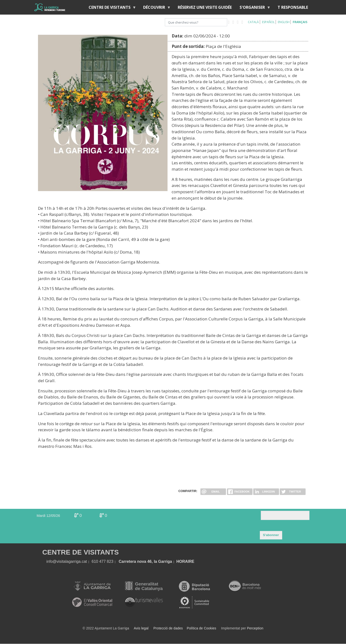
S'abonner (271, 535)
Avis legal (141, 628)
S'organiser (253, 8)
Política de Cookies (201, 628)
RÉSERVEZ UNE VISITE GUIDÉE (205, 7)
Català (253, 22)
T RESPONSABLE (293, 7)
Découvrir (155, 8)
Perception (255, 628)
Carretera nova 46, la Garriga (145, 561)
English (284, 22)
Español (268, 22)
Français (300, 22)
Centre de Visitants (111, 8)
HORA (182, 561)
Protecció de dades (168, 628)
